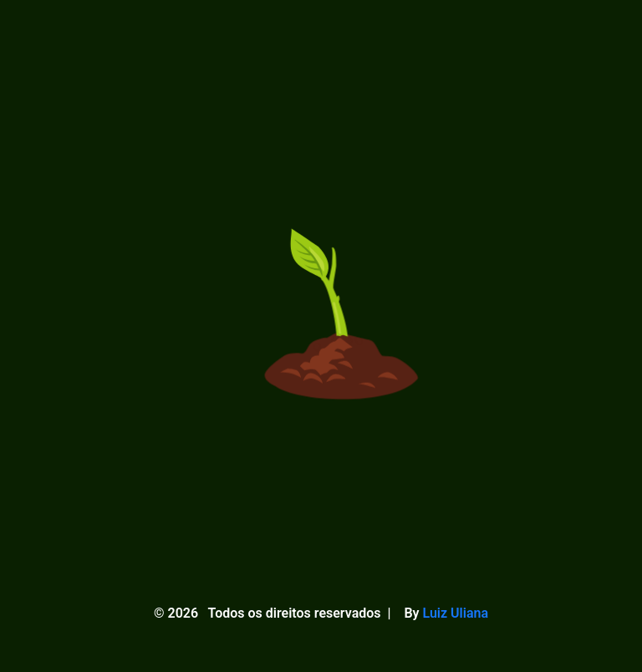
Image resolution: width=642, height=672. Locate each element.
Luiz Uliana (455, 613)
